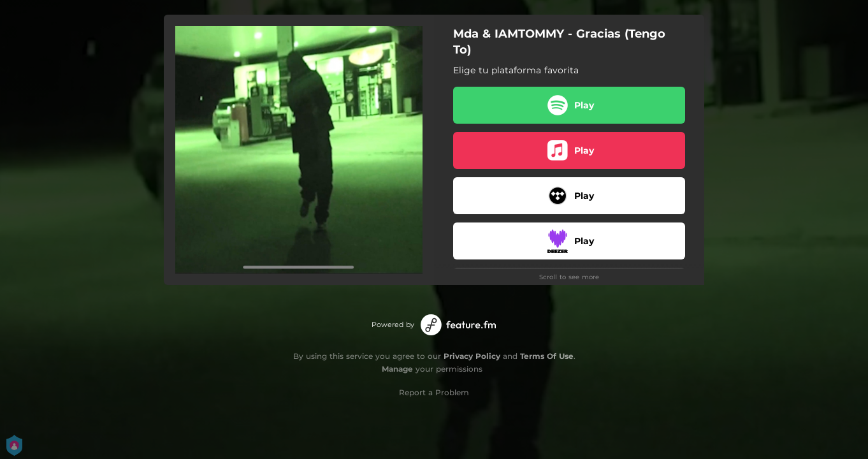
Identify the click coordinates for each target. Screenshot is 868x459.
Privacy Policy (472, 356)
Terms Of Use (547, 356)
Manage (397, 369)
